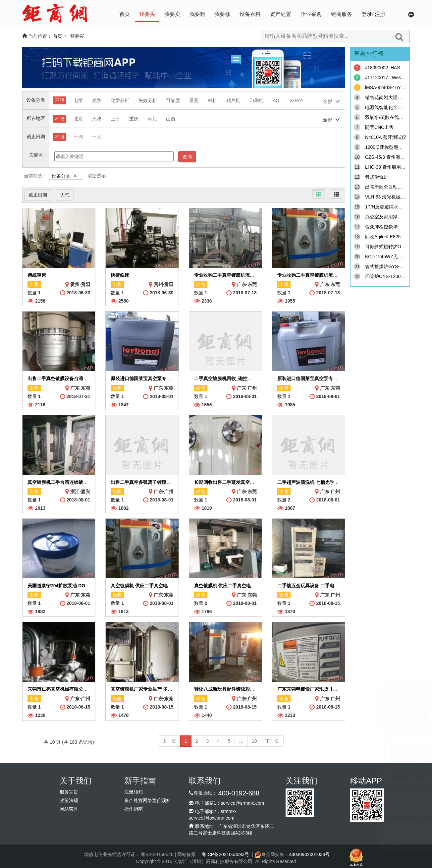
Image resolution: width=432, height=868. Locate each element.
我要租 (197, 14)
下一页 (272, 741)
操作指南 (134, 809)
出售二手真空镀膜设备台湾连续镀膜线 (67, 378)
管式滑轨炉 (377, 177)
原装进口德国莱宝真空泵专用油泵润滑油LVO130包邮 (165, 378)
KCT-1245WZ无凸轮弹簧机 (393, 257)
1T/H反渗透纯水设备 (386, 207)
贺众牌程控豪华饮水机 (388, 227)
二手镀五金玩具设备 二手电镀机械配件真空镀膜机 (329, 586)
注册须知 (134, 792)
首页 (125, 14)
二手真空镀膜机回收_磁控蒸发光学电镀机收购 (242, 378)
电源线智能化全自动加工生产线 (398, 107)
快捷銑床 (120, 275)
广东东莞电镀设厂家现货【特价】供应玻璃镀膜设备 (331, 689)
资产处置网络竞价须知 (147, 801)
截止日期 (38, 195)
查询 (187, 157)
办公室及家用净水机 (386, 217)
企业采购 (311, 14)
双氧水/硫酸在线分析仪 (389, 117)
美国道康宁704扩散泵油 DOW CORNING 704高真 (79, 586)
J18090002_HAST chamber (394, 68)
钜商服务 (342, 14)
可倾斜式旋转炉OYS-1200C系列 (398, 247)
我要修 (222, 14)
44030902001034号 (309, 854)
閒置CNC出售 (379, 127)
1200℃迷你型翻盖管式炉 (391, 147)
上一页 (169, 741)
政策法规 (69, 801)
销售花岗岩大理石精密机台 (393, 97)
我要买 (147, 14)
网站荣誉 (69, 809)
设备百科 (250, 14)
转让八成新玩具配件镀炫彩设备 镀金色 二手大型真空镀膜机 (256, 689)
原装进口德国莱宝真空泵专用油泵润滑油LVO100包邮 (332, 378)
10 (254, 741)
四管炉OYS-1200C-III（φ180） (397, 276)
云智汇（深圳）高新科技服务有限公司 (213, 861)
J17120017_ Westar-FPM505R (397, 78)
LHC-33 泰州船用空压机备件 (395, 167)
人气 (65, 195)
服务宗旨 (69, 792)
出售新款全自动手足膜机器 (393, 187)
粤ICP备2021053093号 (225, 854)
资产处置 (281, 14)
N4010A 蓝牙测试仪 (386, 137)
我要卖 (172, 14)
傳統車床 (37, 275)
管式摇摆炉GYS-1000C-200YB (397, 266)
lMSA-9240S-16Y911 (387, 87)
